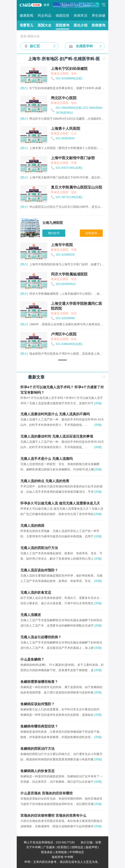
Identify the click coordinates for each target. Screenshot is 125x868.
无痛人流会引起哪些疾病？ (41, 637)
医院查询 (62, 25)
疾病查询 (99, 25)
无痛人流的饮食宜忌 (36, 592)
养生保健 (99, 16)
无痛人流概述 (31, 615)
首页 (23, 36)
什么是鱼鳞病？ (32, 659)
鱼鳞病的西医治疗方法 (37, 749)
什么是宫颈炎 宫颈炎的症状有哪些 (47, 793)
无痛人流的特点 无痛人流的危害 (45, 481)
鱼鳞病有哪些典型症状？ (39, 726)
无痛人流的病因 (32, 526)
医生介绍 (81, 25)
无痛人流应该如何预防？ (39, 570)
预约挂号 (54, 233)
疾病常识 (81, 16)
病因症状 (62, 16)
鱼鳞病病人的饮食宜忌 (37, 771)
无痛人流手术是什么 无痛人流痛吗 (47, 459)
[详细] (98, 403)
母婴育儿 (26, 25)
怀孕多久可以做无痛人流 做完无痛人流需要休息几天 (60, 503)
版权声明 (91, 847)
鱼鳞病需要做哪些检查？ (39, 682)
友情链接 (61, 852)
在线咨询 (91, 233)
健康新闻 (26, 16)
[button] (62, 360)
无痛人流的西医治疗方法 (39, 548)
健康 (46, 5)
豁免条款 (47, 852)
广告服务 (49, 847)
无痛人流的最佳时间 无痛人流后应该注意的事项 (57, 436)
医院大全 (45, 25)
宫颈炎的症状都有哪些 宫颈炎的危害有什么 (53, 816)
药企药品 (45, 16)
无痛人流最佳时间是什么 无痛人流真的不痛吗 (55, 414)
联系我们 (63, 847)
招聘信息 (77, 847)
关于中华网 (33, 847)
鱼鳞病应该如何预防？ (37, 704)
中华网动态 (77, 852)
